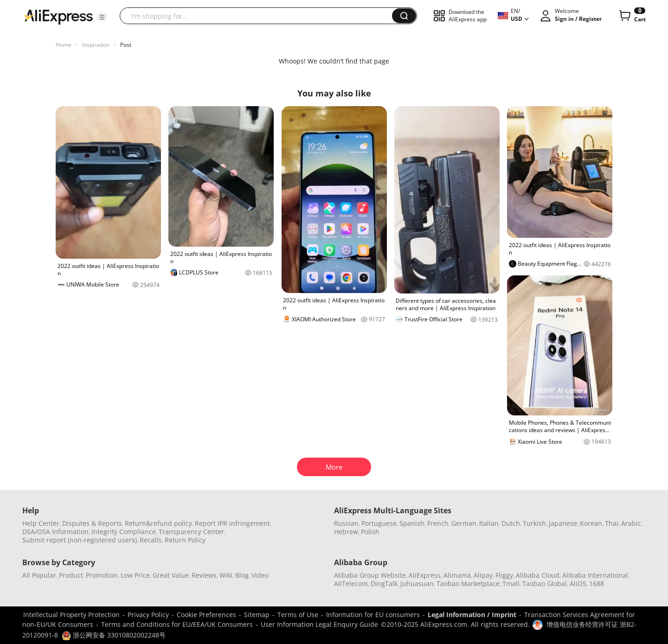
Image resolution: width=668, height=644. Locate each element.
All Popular (39, 575)
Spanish (412, 523)
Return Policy (185, 540)
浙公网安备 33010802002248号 (114, 635)
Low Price (135, 575)
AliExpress (425, 575)
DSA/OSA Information (55, 532)
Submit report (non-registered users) (80, 540)
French (438, 523)
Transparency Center (191, 532)
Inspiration (96, 45)
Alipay (483, 575)
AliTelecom (351, 583)
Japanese (563, 523)
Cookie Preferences (206, 615)
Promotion (102, 575)
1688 (597, 583)
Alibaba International (595, 575)
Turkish (534, 523)
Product (71, 575)
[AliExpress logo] (58, 16)
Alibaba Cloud (538, 575)
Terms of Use (298, 615)
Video (260, 575)
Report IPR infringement (232, 523)
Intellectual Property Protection (71, 615)
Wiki (226, 575)
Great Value (171, 575)
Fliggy (504, 575)
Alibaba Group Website (370, 575)
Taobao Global (545, 583)
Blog (242, 575)
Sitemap (257, 615)
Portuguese (379, 523)
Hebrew (346, 532)
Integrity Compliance (124, 532)
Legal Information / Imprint (472, 615)
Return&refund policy (158, 523)
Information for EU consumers (373, 615)
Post (126, 45)
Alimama (457, 575)
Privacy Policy (148, 615)
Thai (612, 523)
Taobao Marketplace (468, 583)
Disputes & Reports (92, 523)
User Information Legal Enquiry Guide (319, 624)
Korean (591, 523)
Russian (346, 523)
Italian (489, 523)
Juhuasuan (417, 583)
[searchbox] (259, 16)
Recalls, (151, 540)
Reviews (204, 575)
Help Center (41, 523)
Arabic (631, 523)
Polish (370, 532)
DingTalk (384, 583)
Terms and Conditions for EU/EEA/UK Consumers (177, 624)
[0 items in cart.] (632, 16)
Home (64, 45)
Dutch (511, 523)
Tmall (511, 583)
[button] (102, 17)
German (464, 523)
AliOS (578, 583)
